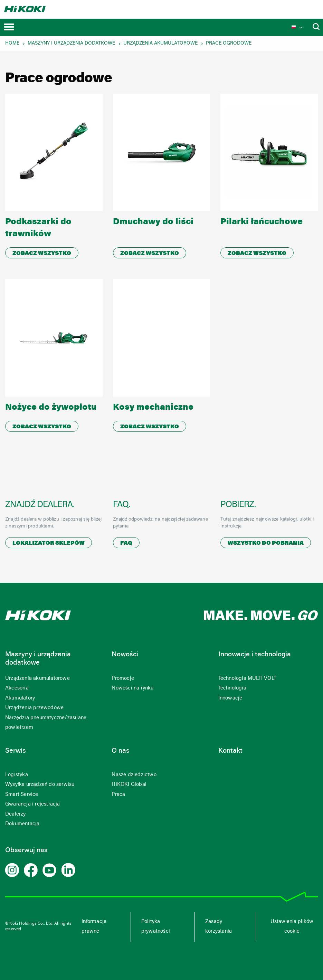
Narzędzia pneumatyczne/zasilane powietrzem (46, 723)
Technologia (232, 688)
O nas (121, 751)
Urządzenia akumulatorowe (160, 44)
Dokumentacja (22, 824)
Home (12, 44)
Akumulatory (20, 698)
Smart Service (22, 795)
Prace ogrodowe (229, 44)
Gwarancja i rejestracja (33, 804)
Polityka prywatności (156, 927)
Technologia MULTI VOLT (247, 679)
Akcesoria (17, 688)
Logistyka (17, 775)
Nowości (125, 655)
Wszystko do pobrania (266, 543)
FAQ (126, 543)
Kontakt (230, 751)
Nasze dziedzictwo (134, 775)
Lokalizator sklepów (49, 543)
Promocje (123, 679)
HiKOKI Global (129, 785)
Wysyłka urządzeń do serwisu (40, 785)
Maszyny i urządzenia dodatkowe (71, 44)
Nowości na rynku (132, 688)
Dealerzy (16, 814)
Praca (118, 795)
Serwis (16, 751)
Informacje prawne (94, 927)
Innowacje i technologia (255, 655)
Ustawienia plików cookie (292, 927)
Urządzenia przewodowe (34, 708)
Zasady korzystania (218, 927)
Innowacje (230, 698)
